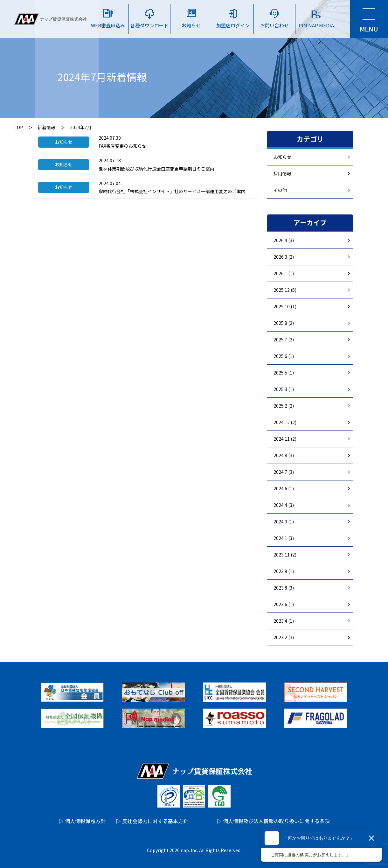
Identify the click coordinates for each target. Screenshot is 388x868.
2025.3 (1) (284, 389)
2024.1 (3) (284, 538)
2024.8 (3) (284, 455)
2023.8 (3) (284, 588)
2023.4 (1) (284, 621)
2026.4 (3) (284, 240)
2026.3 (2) (284, 257)
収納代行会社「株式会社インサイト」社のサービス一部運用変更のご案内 (172, 191)
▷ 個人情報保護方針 (82, 821)
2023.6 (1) (284, 604)
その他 (280, 190)
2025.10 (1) (285, 306)
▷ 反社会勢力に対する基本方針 (152, 821)
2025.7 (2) (284, 339)
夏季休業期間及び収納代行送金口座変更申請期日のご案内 (156, 169)
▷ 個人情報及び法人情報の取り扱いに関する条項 (273, 821)
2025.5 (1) (284, 373)
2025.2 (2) (284, 406)
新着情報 (46, 127)
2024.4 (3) (284, 505)
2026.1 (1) (284, 273)
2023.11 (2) (285, 555)
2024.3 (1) (284, 521)
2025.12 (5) (285, 290)
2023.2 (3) (284, 637)
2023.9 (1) (284, 571)
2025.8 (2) (284, 323)
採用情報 (282, 173)
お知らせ (282, 157)
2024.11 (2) (285, 439)
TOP (18, 127)
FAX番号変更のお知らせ (122, 146)
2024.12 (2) (285, 422)
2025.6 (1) (284, 356)
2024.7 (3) (284, 472)
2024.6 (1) (284, 488)
